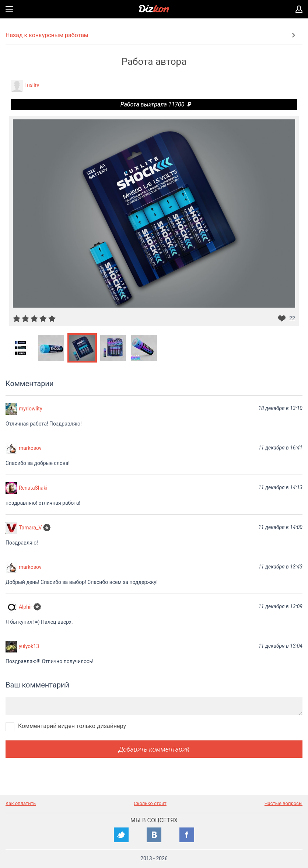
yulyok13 (29, 646)
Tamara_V (30, 527)
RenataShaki (33, 488)
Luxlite (32, 85)
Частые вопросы (283, 803)
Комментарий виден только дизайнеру (72, 726)
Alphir (25, 606)
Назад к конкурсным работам (47, 35)
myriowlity (31, 408)
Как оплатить (21, 803)
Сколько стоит (150, 803)
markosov (30, 448)
